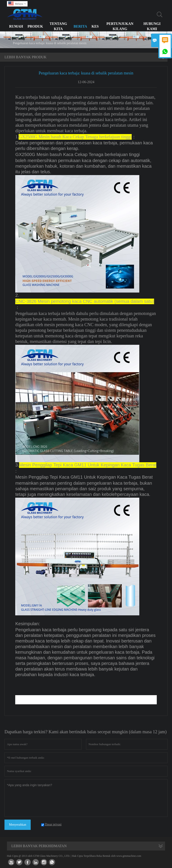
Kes (95, 26)
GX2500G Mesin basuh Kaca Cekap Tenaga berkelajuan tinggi (77, 154)
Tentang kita (58, 26)
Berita (80, 26)
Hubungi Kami (152, 26)
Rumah (16, 26)
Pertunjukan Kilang (120, 26)
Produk (35, 26)
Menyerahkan (18, 825)
